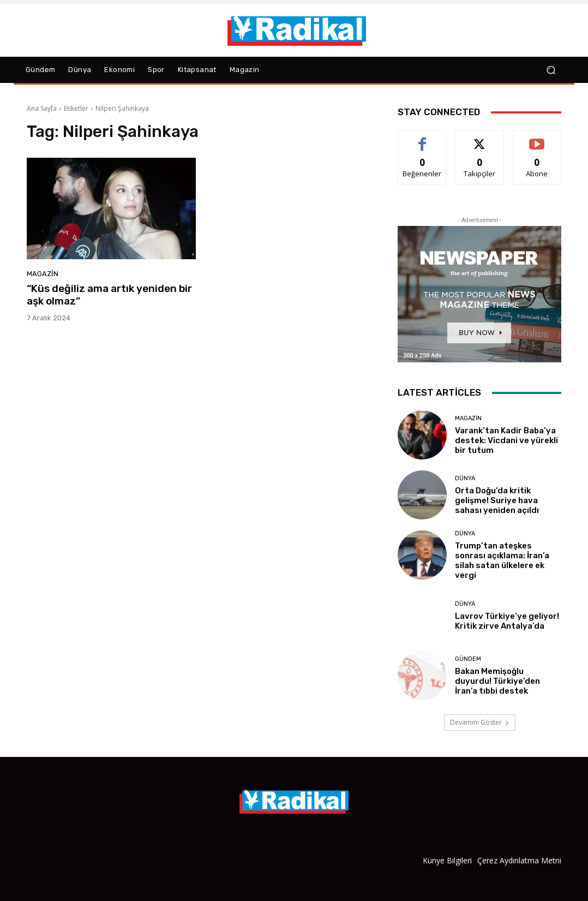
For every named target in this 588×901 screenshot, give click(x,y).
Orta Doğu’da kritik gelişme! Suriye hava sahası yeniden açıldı (497, 500)
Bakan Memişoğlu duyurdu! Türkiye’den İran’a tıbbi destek (497, 681)
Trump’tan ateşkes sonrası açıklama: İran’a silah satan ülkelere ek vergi (502, 560)
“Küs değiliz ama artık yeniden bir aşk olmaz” (109, 295)
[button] (551, 70)
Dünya (465, 478)
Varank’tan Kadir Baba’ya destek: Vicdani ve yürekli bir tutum (506, 440)
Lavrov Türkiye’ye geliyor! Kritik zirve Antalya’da (507, 621)
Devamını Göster (480, 722)
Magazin (43, 274)
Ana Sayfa (42, 108)
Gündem (468, 659)
